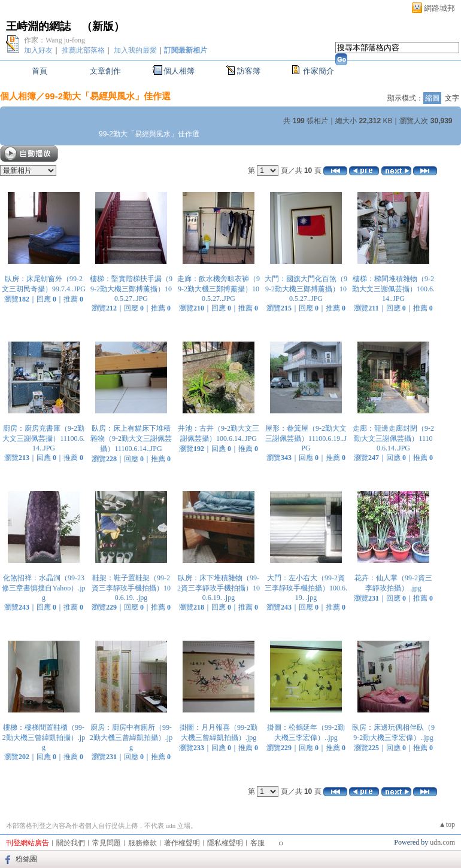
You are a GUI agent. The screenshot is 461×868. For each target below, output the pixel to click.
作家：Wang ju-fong (54, 40)
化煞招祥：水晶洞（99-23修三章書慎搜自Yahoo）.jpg (43, 588)
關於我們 (71, 843)
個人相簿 (179, 71)
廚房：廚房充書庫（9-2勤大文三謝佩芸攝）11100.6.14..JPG (43, 438)
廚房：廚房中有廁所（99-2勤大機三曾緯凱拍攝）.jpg (131, 737)
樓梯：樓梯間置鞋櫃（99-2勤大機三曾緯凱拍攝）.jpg (44, 737)
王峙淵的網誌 (38, 26)
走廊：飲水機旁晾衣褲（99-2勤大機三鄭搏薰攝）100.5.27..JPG (219, 289)
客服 (257, 843)
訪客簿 (249, 71)
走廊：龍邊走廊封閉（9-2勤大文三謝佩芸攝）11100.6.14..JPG (393, 438)
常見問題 (107, 843)
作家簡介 (319, 71)
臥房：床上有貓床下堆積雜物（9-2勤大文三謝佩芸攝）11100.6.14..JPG (131, 438)
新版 (103, 26)
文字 (452, 98)
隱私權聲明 (225, 843)
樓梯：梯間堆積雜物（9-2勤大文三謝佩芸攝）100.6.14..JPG (393, 289)
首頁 (40, 71)
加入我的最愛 (135, 50)
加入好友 (38, 50)
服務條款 (142, 843)
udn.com (442, 842)
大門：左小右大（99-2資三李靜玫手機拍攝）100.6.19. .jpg (306, 588)
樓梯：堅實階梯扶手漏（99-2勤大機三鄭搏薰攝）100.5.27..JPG (131, 289)
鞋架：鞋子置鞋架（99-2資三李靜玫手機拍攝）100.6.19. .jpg (131, 588)
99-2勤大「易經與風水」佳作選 (108, 96)
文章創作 (105, 71)
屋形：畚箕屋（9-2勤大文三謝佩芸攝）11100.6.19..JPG (306, 438)
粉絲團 (26, 859)
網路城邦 (439, 8)
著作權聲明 (182, 843)
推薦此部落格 (83, 50)
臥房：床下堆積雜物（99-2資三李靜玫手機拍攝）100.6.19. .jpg (219, 588)
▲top (447, 824)
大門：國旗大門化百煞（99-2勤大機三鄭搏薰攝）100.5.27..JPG (306, 289)
